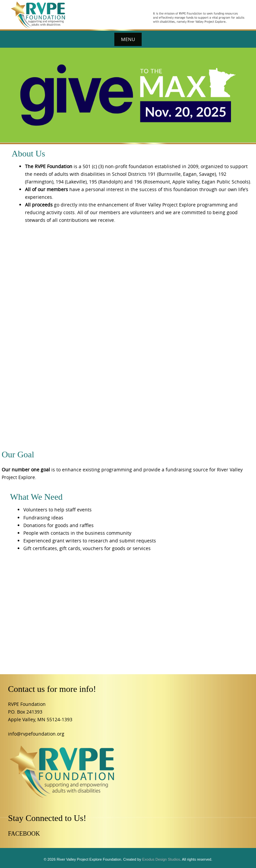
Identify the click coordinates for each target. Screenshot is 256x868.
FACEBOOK (24, 834)
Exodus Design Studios (161, 859)
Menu (128, 39)
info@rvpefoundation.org (36, 734)
